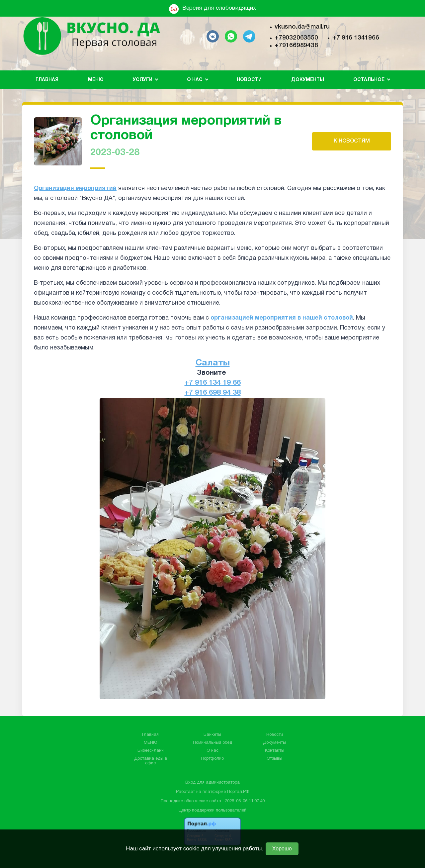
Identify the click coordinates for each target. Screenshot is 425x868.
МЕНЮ (96, 80)
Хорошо (282, 849)
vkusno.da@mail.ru (302, 27)
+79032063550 (296, 38)
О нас (212, 751)
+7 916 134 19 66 (213, 383)
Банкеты (212, 735)
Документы (308, 80)
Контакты (275, 751)
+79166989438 (296, 46)
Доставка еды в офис (151, 761)
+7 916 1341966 (356, 38)
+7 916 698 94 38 (213, 393)
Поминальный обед (212, 743)
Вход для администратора (212, 783)
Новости (249, 80)
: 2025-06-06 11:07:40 (244, 801)
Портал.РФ (238, 792)
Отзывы (274, 759)
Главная (47, 80)
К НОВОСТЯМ (352, 141)
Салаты (213, 363)
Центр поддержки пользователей (212, 811)
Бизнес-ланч (151, 751)
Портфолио (212, 759)
